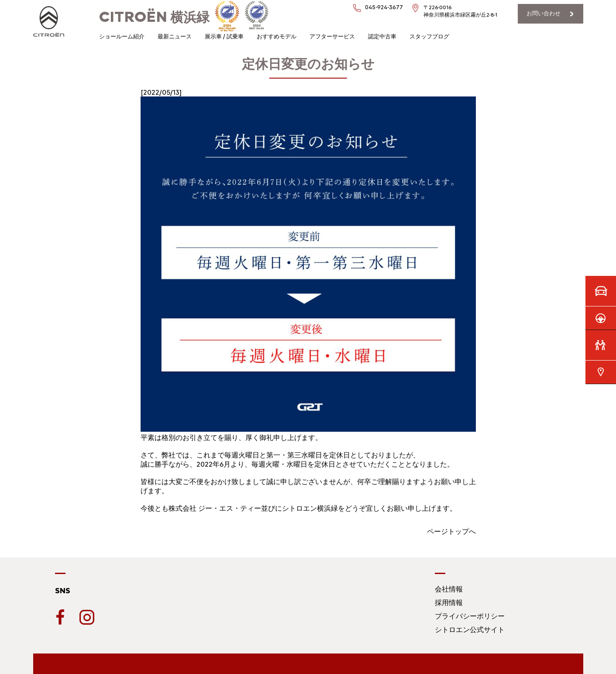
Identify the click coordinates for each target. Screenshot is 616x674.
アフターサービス (332, 36)
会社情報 (449, 589)
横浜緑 (154, 17)
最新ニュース (175, 36)
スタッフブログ (429, 36)
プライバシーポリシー (470, 616)
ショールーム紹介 (122, 36)
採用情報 (449, 603)
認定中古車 (382, 36)
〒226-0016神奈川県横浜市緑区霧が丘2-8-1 (460, 11)
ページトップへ (451, 531)
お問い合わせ (544, 13)
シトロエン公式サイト (470, 630)
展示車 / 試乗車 (224, 36)
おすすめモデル (277, 36)
